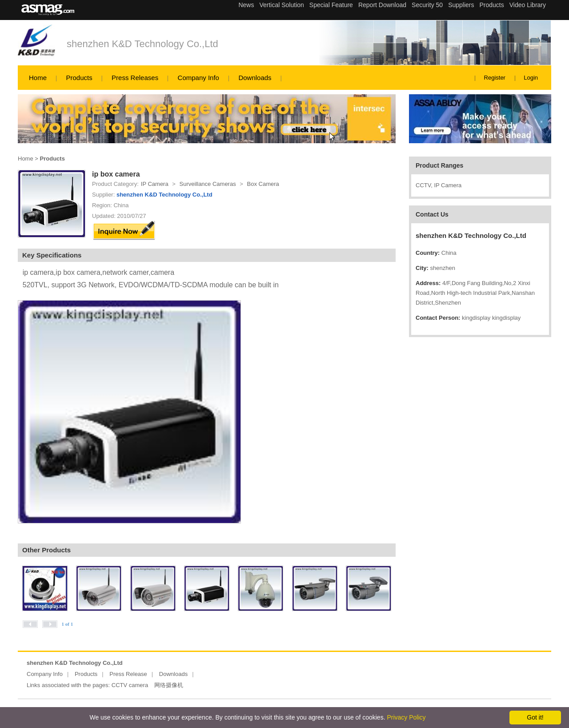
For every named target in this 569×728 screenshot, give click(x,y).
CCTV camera (130, 685)
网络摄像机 (169, 685)
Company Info (198, 78)
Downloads (255, 78)
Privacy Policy (406, 717)
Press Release (128, 674)
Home (38, 78)
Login (531, 78)
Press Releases (135, 78)
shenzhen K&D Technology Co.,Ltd (142, 44)
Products (79, 78)
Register (495, 78)
